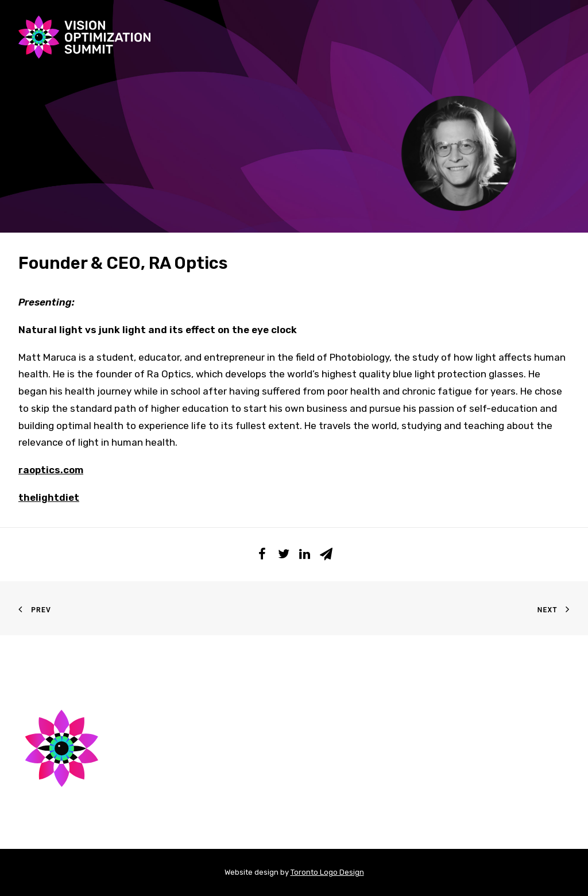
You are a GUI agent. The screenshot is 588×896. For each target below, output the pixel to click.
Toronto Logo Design (327, 872)
